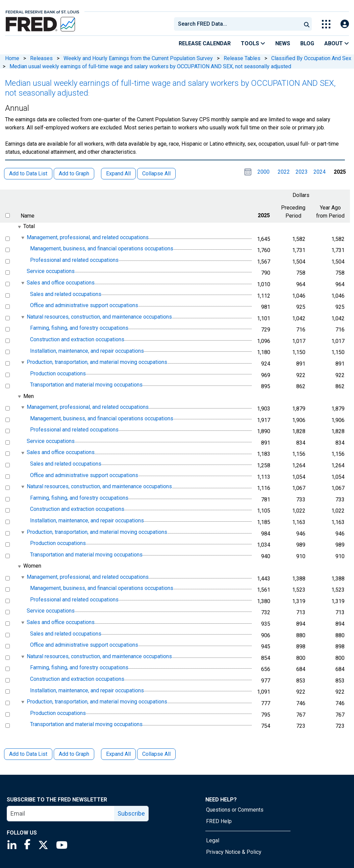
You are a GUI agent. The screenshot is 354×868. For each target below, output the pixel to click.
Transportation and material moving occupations (86, 385)
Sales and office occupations (61, 283)
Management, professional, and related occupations (88, 237)
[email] (61, 814)
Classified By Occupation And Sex (311, 58)
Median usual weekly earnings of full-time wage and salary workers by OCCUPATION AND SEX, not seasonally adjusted (150, 66)
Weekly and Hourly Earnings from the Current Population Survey (138, 58)
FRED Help (219, 821)
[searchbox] (239, 24)
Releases (41, 58)
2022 (284, 172)
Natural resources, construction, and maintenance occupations (99, 317)
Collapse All (156, 754)
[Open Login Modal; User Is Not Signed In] (345, 24)
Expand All (118, 754)
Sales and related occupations (66, 294)
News (283, 43)
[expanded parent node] (19, 227)
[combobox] (237, 24)
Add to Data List (28, 754)
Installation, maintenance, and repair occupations (87, 351)
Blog (307, 43)
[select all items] (8, 215)
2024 (320, 172)
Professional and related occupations (74, 260)
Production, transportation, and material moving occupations (97, 362)
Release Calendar (205, 43)
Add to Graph (74, 754)
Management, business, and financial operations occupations (102, 249)
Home (12, 58)
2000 (263, 172)
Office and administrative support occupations (84, 305)
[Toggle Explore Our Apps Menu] (326, 24)
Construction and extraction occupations (77, 339)
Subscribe (131, 813)
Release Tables (242, 58)
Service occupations (51, 271)
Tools (253, 43)
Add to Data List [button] (28, 173)
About (337, 43)
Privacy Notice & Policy (234, 852)
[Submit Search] (307, 24)
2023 (302, 172)
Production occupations (58, 374)
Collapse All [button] (156, 173)
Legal (213, 840)
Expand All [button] (118, 173)
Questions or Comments (235, 810)
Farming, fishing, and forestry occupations (79, 328)
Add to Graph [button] (74, 173)
